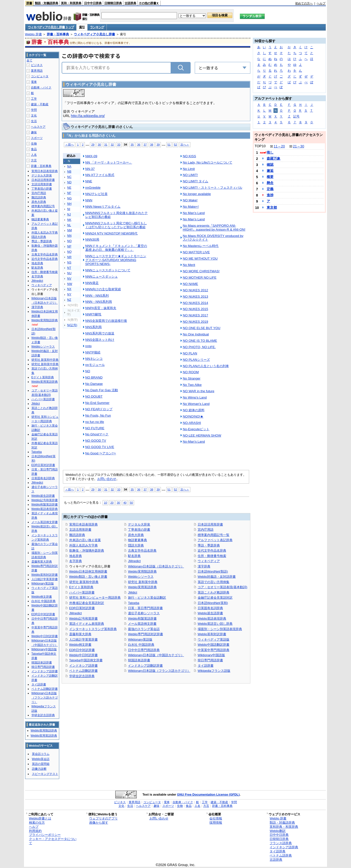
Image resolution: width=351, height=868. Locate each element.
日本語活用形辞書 (210, 524)
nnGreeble (93, 188)
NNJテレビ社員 (96, 194)
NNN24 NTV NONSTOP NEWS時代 (112, 233)
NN (69, 236)
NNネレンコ (94, 359)
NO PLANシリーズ (196, 360)
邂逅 (270, 171)
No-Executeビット (196, 429)
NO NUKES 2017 (195, 315)
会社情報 (216, 818)
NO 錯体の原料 (194, 410)
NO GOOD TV (96, 441)
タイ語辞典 (278, 851)
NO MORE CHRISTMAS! (201, 271)
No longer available (197, 194)
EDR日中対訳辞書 (82, 650)
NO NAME (190, 284)
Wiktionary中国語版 (211, 655)
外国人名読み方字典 (83, 545)
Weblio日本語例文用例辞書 (88, 571)
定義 (270, 189)
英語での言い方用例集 (214, 582)
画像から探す (99, 823)
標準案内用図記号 (43, 206)
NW (70, 284)
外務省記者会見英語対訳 (87, 603)
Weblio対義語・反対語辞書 (217, 577)
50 (132, 502)
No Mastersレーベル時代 (201, 246)
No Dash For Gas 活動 (102, 390)
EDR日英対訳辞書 (82, 608)
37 (145, 144)
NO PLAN (190, 353)
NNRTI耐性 (93, 314)
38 (152, 144)
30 (99, 144)
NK (69, 220)
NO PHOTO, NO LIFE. (199, 347)
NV (69, 279)
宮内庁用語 (206, 530)
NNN (89, 200)
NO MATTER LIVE (196, 252)
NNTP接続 (93, 352)
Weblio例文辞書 (80, 645)
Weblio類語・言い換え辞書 (88, 577)
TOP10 (260, 146)
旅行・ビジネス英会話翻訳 (147, 598)
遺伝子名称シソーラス (144, 613)
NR (69, 257)
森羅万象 (273, 158)
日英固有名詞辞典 (210, 608)
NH (69, 204)
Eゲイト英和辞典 (81, 587)
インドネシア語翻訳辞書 (145, 666)
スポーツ (37, 138)
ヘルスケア (38, 127)
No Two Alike (192, 385)
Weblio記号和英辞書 (83, 619)
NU (69, 273)
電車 (34, 82)
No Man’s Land (194, 219)
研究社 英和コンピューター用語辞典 (95, 598)
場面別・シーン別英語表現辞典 (220, 629)
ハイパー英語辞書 (82, 592)
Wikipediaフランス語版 (214, 671)
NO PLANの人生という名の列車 (206, 366)
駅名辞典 (134, 556)
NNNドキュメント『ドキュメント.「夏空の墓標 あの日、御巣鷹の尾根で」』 (116, 248)
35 (132, 144)
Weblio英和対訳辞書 (212, 634)
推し (270, 152)
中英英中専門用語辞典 (214, 650)
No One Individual (196, 334)
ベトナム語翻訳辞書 (83, 671)
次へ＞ (185, 144)
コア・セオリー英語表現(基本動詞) (223, 587)
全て (29, 60)
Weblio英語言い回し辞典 (215, 624)
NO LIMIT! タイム (196, 181)
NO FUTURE (95, 428)
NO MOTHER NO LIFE (200, 278)
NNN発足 (92, 283)
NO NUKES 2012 (195, 290)
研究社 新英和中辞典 (84, 582)
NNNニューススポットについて (108, 270)
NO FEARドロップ (99, 409)
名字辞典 (76, 561)
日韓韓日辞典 (113, 3)
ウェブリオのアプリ (103, 818)
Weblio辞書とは (40, 818)
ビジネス (37, 65)
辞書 (29, 3)
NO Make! (190, 200)
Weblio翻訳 (278, 831)
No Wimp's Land (195, 397)
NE (69, 188)
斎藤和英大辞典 (80, 634)
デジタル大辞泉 (139, 524)
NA (69, 166)
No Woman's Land (196, 404)
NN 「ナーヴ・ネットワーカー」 (109, 162)
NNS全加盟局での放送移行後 (106, 321)
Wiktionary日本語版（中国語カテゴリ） (156, 655)
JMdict (132, 592)
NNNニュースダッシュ (102, 277)
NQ (69, 252)
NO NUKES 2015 (195, 309)
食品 (34, 149)
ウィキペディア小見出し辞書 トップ (51, 27)
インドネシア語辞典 (284, 847)
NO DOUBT (94, 396)
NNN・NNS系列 (97, 296)
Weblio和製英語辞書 (142, 619)
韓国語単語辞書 (139, 660)
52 (175, 144)
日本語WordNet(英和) (213, 603)
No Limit (189, 169)
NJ (69, 215)
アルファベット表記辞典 (215, 540)
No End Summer (97, 403)
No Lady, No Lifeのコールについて (208, 162)
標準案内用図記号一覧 (214, 535)
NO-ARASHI (192, 423)
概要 (270, 177)
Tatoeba (134, 603)
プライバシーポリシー (45, 835)
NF (69, 193)
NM (70, 230)
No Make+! (191, 207)
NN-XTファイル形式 (100, 175)
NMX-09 (91, 156)
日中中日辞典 (93, 3)
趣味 (34, 132)
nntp (88, 346)
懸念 (270, 183)
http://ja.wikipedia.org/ (88, 116)
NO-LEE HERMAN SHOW (202, 435)
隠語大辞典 (136, 545)
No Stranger (192, 378)
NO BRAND (94, 377)
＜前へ (69, 144)
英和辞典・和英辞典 (284, 827)
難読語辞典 (77, 535)
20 (112, 502)
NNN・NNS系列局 (99, 302)
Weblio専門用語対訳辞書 (145, 634)
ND (69, 182)
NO (69, 241)
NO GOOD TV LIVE (100, 447)
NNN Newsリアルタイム (103, 207)
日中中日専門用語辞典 (144, 650)
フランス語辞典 (281, 843)
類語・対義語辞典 (47, 3)
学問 (34, 110)
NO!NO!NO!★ (193, 416)
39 (158, 144)
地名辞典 (76, 556)
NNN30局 (92, 239)
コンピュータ (40, 76)
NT (69, 268)
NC (69, 177)
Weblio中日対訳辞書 (83, 655)
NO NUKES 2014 (195, 303)
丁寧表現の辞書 (139, 530)
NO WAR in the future (199, 391)
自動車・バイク (41, 88)
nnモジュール (95, 365)
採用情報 (216, 823)
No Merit (189, 265)
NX (69, 289)
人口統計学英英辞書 (83, 639)
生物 (34, 144)
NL (69, 225)
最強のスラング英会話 (144, 629)
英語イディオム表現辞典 (87, 624)
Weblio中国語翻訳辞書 (214, 645)
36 (139, 144)
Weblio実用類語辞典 (142, 571)
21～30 (299, 146)
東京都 (272, 207)
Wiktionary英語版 (140, 639)
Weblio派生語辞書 (210, 613)
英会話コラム (41, 754)
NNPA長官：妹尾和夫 (101, 308)
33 (119, 144)
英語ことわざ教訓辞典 (214, 592)
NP (69, 246)
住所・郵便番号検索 (212, 556)
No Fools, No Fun (98, 415)
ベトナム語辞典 (281, 855)
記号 (296, 116)
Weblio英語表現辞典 (212, 619)
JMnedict (76, 613)
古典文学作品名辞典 (142, 551)
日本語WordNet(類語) (213, 571)
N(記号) (72, 325)
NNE (89, 181)
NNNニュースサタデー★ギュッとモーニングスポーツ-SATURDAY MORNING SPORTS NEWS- (116, 260)
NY (69, 294)
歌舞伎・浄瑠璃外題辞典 (87, 551)
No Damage (94, 384)
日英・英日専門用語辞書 (145, 608)
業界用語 (37, 71)
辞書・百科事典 (58, 34)
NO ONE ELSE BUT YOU (202, 328)
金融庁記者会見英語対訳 (215, 598)
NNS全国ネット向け (100, 340)
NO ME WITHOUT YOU (200, 258)
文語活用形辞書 (80, 530)
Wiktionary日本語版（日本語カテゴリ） (156, 566)
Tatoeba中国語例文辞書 (86, 660)
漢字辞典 (204, 566)
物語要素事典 (137, 540)
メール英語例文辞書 (142, 624)
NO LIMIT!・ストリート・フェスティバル (213, 188)
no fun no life (95, 422)
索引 (82, 27)
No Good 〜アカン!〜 (101, 453)
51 (169, 144)
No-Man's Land (194, 442)
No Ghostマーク (97, 434)
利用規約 (35, 831)
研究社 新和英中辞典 (143, 582)
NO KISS (190, 156)
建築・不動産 (40, 104)
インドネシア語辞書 (83, 666)
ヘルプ (321, 3)
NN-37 (90, 169)
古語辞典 (130, 3)
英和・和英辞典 (71, 3)
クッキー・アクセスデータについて (53, 841)
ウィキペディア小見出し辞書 (94, 34)
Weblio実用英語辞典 (142, 587)
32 (112, 144)
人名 (34, 155)
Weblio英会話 (41, 759)
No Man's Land (194, 213)
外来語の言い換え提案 (85, 540)
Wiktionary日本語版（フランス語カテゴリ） (159, 671)
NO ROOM (191, 372)
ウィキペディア (209, 561)
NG (69, 198)
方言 (34, 160)
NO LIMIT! (190, 175)
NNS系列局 (93, 327)
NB (69, 172)
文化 (34, 116)
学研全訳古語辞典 (82, 676)
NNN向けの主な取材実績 (103, 289)
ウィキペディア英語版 (214, 639)
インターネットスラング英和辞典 (93, 629)
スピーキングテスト (45, 774)
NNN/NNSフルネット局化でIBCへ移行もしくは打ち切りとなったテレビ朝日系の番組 (116, 225)
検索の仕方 (37, 823)
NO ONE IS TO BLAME (200, 341)
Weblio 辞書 (34, 34)
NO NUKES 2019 (195, 322)
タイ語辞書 (206, 666)
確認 (270, 165)
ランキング (97, 27)
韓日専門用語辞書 (210, 660)
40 (125, 502)
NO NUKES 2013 (195, 297)
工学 (34, 99)
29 (93, 144)
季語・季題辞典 (209, 545)
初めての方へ (304, 3)
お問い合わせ (107, 479)
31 (106, 144)
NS (69, 263)
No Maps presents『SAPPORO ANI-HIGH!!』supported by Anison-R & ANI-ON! (214, 228)
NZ (69, 300)
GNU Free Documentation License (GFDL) (208, 795)
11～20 (279, 146)
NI (69, 209)
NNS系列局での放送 (100, 333)
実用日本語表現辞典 (83, 524)
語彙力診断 (39, 769)
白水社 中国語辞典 (141, 645)
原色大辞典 (136, 535)
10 (105, 502)
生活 (34, 121)
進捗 (270, 195)
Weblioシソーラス (141, 577)
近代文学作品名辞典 (212, 551)
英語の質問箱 (41, 764)
